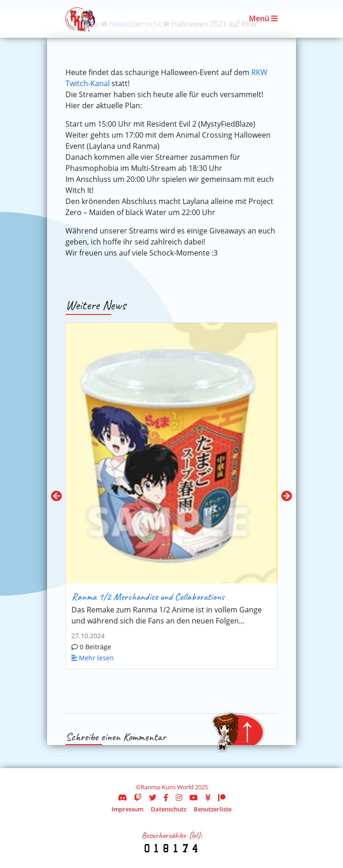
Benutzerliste (213, 809)
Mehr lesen (93, 658)
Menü (263, 18)
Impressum (127, 809)
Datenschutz (169, 809)
